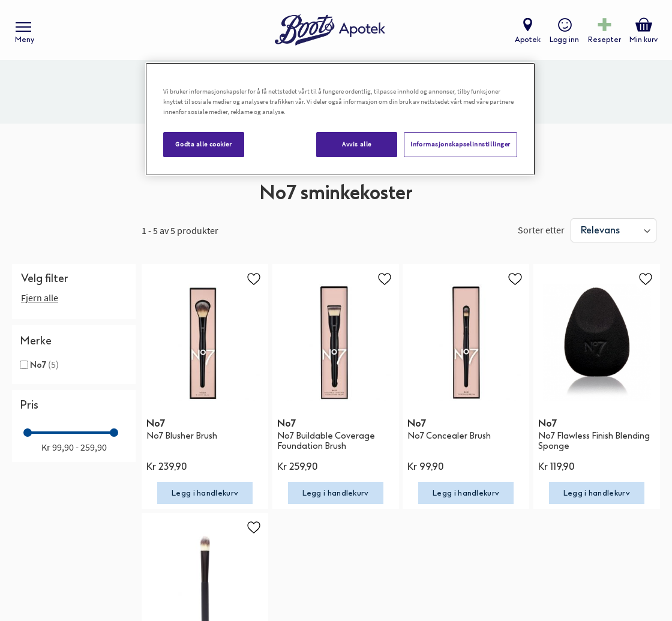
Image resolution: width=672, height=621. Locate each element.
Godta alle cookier (203, 144)
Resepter (604, 40)
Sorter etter (541, 230)
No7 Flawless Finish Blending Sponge (594, 441)
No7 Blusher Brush (182, 436)
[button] (254, 278)
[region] (340, 119)
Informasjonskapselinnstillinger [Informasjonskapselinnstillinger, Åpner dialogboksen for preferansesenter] (460, 144)
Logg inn (564, 40)
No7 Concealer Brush (449, 436)
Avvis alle (357, 144)
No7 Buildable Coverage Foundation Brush (326, 441)
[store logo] (330, 30)
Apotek (528, 40)
